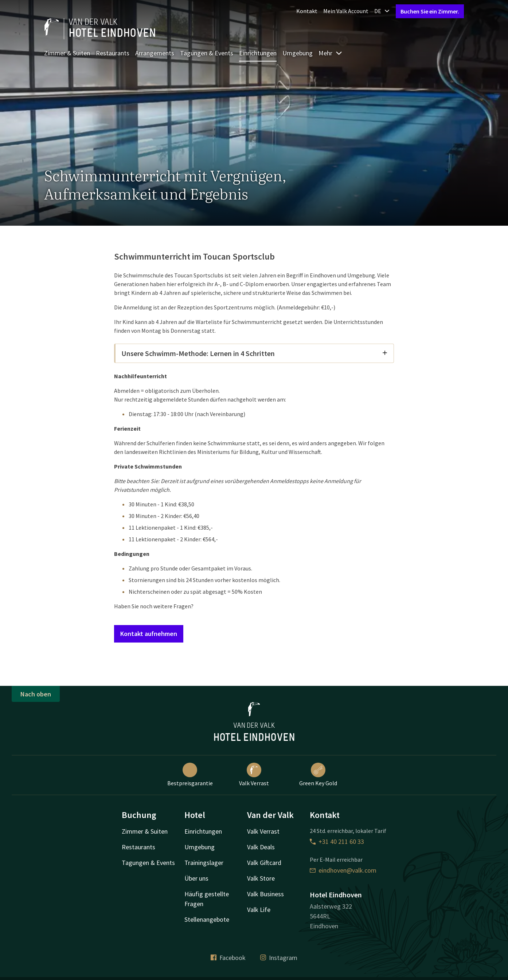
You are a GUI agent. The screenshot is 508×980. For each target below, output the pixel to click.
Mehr (331, 53)
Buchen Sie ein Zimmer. (430, 11)
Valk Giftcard (264, 863)
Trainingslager (204, 863)
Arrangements (155, 53)
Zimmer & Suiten (67, 53)
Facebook (228, 958)
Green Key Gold (318, 775)
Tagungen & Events (207, 53)
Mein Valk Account (346, 11)
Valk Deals (261, 847)
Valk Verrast (254, 775)
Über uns (196, 878)
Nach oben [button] (36, 694)
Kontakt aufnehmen (149, 634)
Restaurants (113, 53)
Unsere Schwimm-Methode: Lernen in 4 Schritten (255, 353)
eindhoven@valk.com (343, 870)
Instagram (279, 958)
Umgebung (298, 53)
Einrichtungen (258, 53)
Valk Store (261, 878)
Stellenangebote (207, 919)
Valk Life (259, 910)
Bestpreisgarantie (190, 775)
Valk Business (265, 894)
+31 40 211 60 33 (337, 841)
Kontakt (307, 11)
